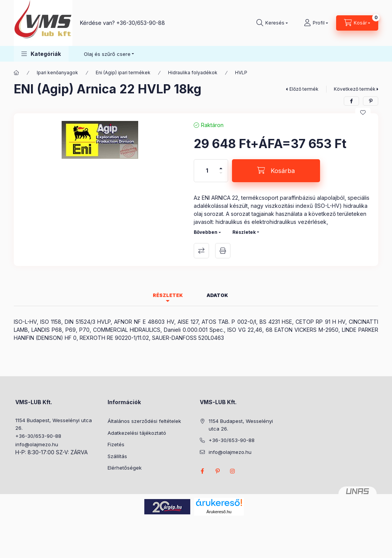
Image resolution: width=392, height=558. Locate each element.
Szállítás (117, 456)
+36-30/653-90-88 (141, 23)
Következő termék (355, 89)
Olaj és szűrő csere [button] (107, 54)
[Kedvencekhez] (363, 113)
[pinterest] (371, 101)
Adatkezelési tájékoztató (137, 433)
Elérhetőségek (125, 468)
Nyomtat (223, 251)
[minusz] (221, 176)
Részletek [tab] (168, 295)
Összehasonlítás (201, 251)
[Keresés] (272, 23)
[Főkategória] (16, 73)
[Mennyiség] (207, 171)
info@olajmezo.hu (37, 444)
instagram (233, 471)
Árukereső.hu (219, 512)
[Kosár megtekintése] (357, 23)
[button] (41, 54)
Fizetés (116, 444)
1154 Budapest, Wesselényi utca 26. (54, 424)
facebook (202, 471)
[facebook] (351, 101)
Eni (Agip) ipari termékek (123, 73)
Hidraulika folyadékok (193, 73)
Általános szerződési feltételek (144, 421)
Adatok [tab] (217, 295)
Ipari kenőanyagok (57, 73)
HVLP (241, 73)
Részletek (244, 232)
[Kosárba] (276, 171)
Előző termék (304, 89)
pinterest (217, 471)
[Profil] (316, 23)
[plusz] (221, 165)
